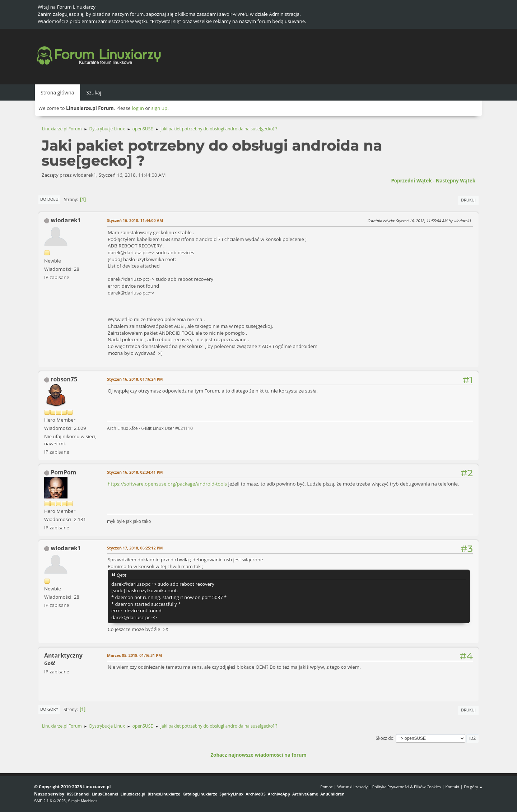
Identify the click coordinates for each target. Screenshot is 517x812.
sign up (159, 108)
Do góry (49, 709)
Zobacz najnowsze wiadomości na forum (258, 755)
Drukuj (468, 200)
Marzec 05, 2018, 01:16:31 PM (134, 655)
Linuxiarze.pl (133, 794)
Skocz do (385, 738)
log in (138, 108)
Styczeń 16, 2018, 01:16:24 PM (135, 379)
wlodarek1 (66, 220)
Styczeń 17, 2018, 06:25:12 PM (135, 548)
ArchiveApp (279, 794)
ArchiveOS (255, 794)
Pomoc (327, 787)
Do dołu (49, 199)
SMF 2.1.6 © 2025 (50, 801)
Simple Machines (83, 801)
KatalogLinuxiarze (200, 794)
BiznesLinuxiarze (164, 794)
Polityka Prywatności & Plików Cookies (407, 787)
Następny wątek (456, 181)
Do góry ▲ (473, 787)
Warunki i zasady (353, 787)
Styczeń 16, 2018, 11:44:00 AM (135, 220)
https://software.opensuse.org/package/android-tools (167, 484)
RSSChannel (78, 794)
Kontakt (452, 787)
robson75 (64, 379)
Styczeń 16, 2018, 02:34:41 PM (135, 472)
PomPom (63, 472)
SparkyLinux (231, 794)
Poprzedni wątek (411, 181)
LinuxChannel (105, 794)
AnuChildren (332, 794)
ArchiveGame (305, 794)
